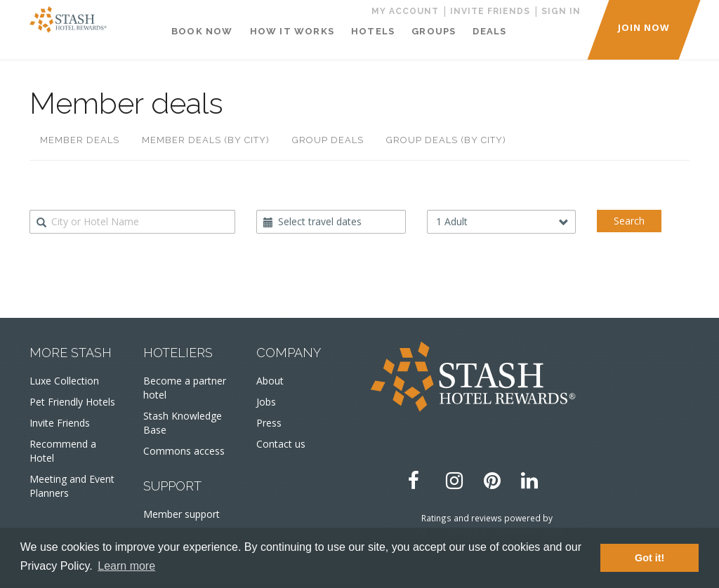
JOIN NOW (644, 27)
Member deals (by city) (206, 140)
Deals (489, 31)
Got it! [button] (649, 558)
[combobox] (132, 222)
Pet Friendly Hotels (72, 402)
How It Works (292, 31)
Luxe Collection (64, 381)
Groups (434, 31)
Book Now (202, 31)
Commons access (184, 451)
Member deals (80, 140)
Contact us (281, 444)
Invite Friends (60, 423)
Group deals (328, 140)
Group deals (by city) (446, 140)
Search (629, 221)
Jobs (266, 402)
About (270, 381)
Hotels (373, 31)
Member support (182, 514)
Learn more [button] (126, 566)
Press (269, 423)
